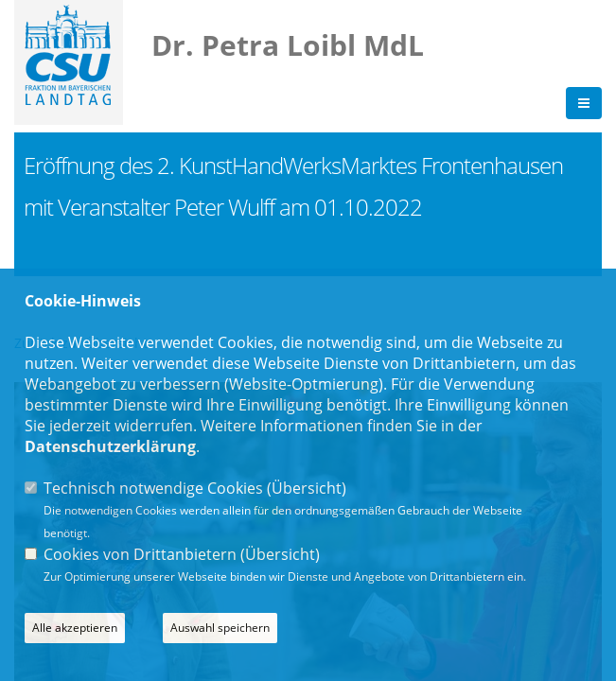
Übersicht (307, 488)
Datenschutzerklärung (110, 446)
